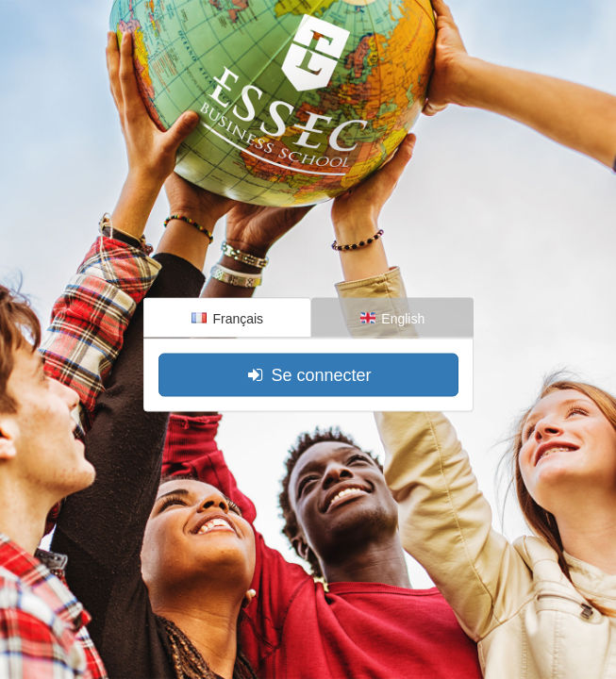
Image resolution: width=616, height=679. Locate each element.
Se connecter (308, 374)
